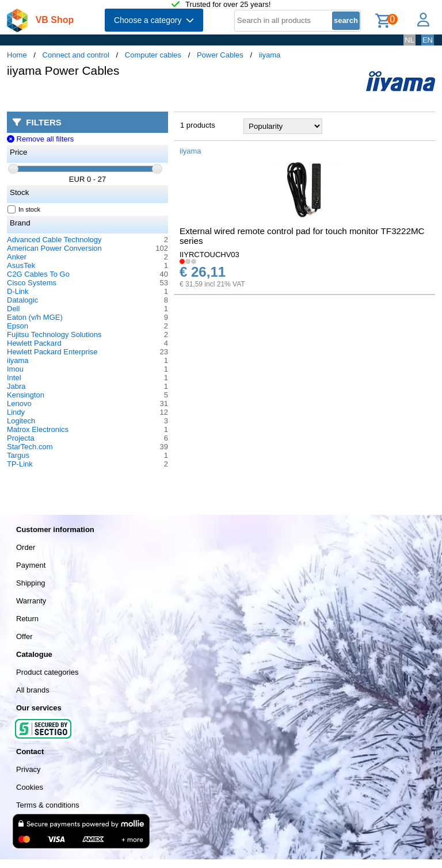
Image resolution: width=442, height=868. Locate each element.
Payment (31, 565)
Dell (13, 309)
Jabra (16, 386)
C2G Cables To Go (38, 274)
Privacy (28, 769)
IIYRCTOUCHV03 (209, 255)
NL (409, 40)
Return (27, 619)
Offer (24, 636)
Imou (15, 369)
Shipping (31, 583)
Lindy (16, 412)
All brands (33, 690)
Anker (17, 257)
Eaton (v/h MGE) (35, 317)
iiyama (270, 55)
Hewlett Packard (34, 343)
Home (17, 55)
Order (26, 547)
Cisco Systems (32, 283)
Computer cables (153, 55)
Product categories (47, 672)
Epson (18, 326)
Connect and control (76, 55)
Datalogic (22, 300)
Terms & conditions (48, 805)
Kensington (26, 395)
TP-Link (20, 464)
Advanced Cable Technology (54, 240)
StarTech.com (30, 447)
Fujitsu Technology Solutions (54, 334)
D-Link (18, 291)
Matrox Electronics (38, 429)
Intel (14, 378)
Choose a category (154, 20)
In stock (24, 209)
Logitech (21, 421)
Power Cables (220, 55)
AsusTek (21, 265)
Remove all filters (40, 139)
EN (428, 40)
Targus (18, 455)
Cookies (30, 787)
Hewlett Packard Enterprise (52, 352)
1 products (198, 125)
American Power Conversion (54, 248)
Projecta (21, 438)
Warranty (31, 601)
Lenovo (19, 404)
